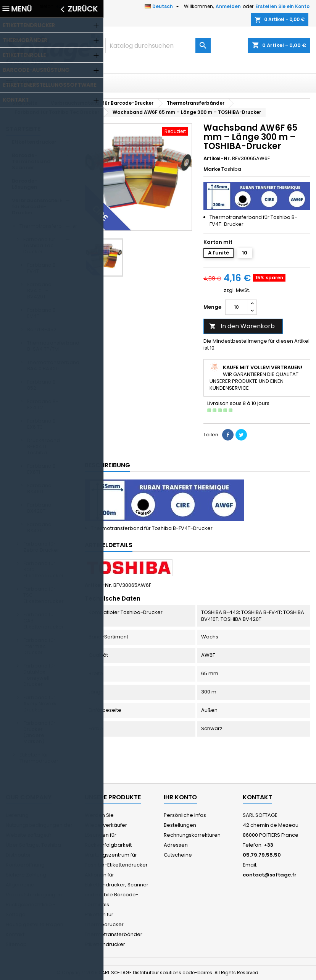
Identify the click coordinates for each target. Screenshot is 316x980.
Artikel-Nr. (217, 159)
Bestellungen (180, 825)
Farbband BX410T (39, 488)
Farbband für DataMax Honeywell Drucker (39, 675)
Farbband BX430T (39, 527)
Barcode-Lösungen (25, 184)
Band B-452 (42, 330)
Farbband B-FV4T (43, 268)
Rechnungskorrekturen (192, 835)
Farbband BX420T (39, 508)
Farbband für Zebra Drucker (41, 547)
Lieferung (17, 815)
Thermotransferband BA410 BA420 (50, 365)
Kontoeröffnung (25, 865)
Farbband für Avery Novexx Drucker (40, 704)
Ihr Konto (180, 797)
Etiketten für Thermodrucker (39, 758)
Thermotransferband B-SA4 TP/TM (50, 346)
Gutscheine (178, 855)
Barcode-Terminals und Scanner (31, 161)
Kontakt (15, 6)
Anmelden (228, 6)
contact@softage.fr (270, 875)
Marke (212, 169)
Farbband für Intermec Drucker (39, 646)
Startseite (23, 129)
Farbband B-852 (43, 385)
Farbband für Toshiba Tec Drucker (39, 245)
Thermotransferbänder (46, 226)
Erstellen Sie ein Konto (282, 6)
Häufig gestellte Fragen (35, 924)
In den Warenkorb (242, 326)
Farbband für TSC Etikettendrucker (44, 595)
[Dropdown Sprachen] (163, 6)
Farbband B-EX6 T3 (43, 424)
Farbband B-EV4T (43, 313)
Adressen (176, 845)
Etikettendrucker (34, 142)
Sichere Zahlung (26, 875)
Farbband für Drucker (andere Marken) (39, 732)
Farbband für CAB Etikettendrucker (44, 621)
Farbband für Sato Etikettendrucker (44, 569)
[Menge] (237, 307)
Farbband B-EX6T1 (43, 469)
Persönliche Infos (185, 815)
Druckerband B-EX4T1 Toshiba (44, 446)
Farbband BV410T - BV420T (39, 291)
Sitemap (16, 944)
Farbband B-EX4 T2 (43, 404)
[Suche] (158, 45)
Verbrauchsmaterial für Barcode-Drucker (39, 207)
